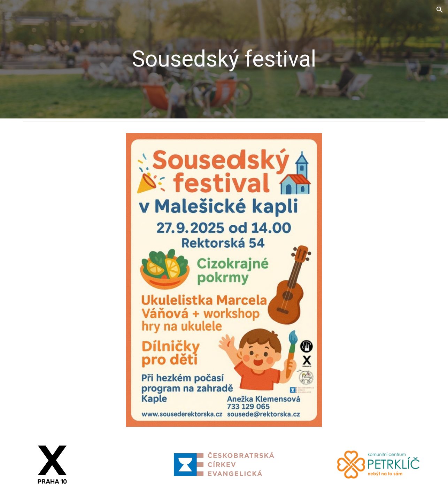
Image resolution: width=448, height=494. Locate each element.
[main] (224, 59)
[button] (440, 10)
